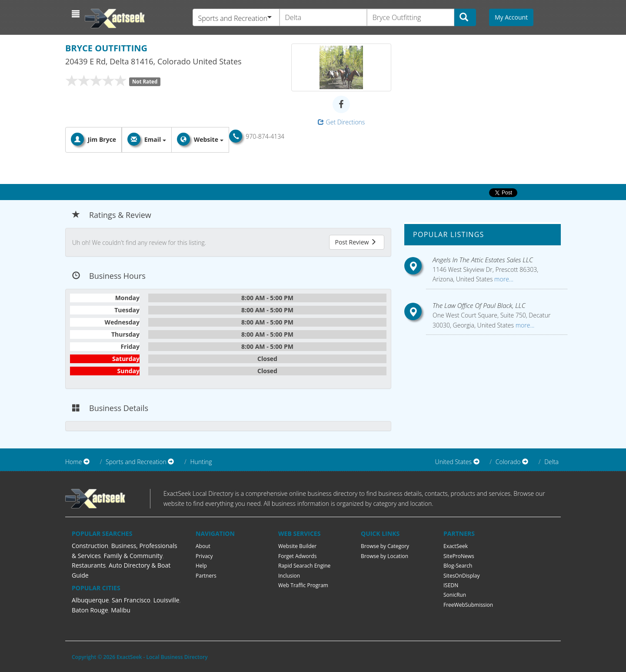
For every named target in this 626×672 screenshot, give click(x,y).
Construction (90, 546)
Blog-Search (458, 566)
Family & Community (133, 556)
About (203, 546)
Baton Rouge (90, 610)
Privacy (204, 556)
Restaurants (89, 565)
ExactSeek (456, 546)
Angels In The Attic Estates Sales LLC (483, 260)
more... (503, 279)
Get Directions (341, 122)
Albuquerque (90, 600)
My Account (511, 17)
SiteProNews (459, 556)
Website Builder (297, 546)
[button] (77, 14)
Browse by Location (385, 556)
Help (201, 566)
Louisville (166, 600)
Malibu (121, 610)
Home (73, 462)
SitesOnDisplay (462, 576)
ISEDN (451, 585)
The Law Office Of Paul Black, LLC (479, 305)
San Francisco (131, 600)
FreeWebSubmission (468, 605)
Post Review (356, 242)
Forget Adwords (297, 556)
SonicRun (455, 595)
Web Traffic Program (303, 585)
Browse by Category (385, 546)
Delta (551, 462)
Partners (206, 576)
